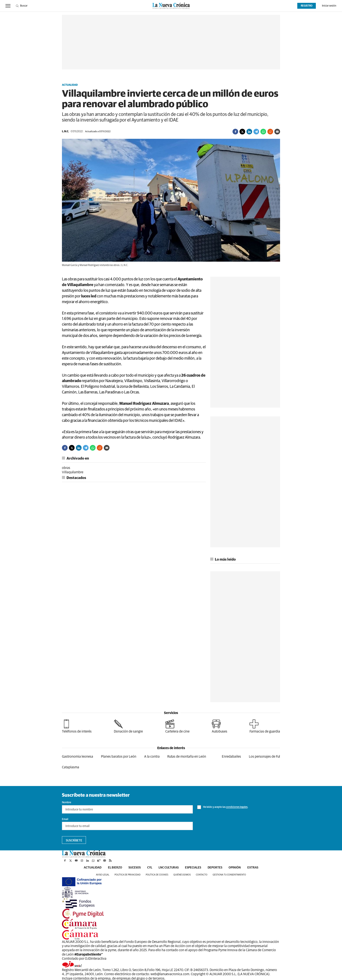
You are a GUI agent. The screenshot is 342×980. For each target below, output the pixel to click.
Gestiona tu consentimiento (229, 875)
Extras (253, 868)
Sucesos (134, 868)
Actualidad (70, 85)
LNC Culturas (169, 868)
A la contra (152, 757)
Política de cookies (157, 875)
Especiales (193, 868)
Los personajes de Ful (264, 757)
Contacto (202, 875)
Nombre (67, 803)
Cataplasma (71, 767)
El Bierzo (115, 868)
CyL (150, 868)
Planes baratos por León (119, 757)
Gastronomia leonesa (78, 757)
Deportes (215, 868)
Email (65, 819)
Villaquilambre (73, 472)
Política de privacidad (127, 875)
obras (66, 468)
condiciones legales (237, 807)
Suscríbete (74, 841)
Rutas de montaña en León (187, 757)
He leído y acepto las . (223, 807)
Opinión (235, 868)
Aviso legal (103, 875)
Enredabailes (231, 757)
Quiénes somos (182, 875)
